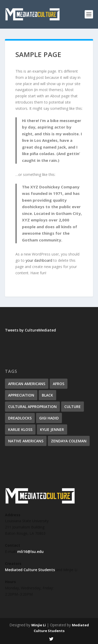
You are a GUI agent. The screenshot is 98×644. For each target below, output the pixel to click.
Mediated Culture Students (30, 570)
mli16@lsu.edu (30, 551)
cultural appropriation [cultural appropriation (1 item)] (32, 407)
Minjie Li (39, 625)
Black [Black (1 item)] (47, 395)
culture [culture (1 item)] (73, 407)
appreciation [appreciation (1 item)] (21, 395)
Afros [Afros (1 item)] (59, 384)
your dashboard (39, 260)
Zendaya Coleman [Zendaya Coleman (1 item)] (69, 441)
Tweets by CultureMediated (30, 330)
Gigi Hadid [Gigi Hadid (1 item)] (49, 418)
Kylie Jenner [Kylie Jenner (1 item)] (52, 429)
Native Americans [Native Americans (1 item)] (26, 441)
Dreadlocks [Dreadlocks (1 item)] (20, 418)
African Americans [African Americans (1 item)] (27, 384)
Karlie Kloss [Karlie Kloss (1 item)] (20, 429)
